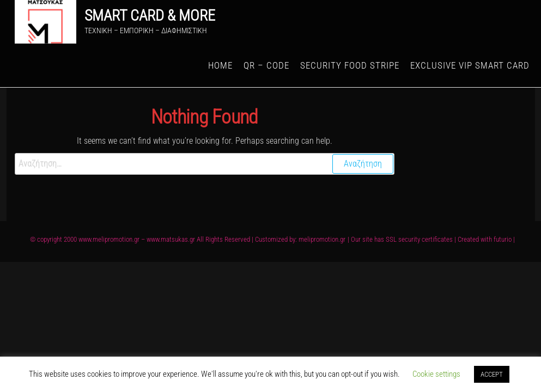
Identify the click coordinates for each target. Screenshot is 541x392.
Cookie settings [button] (436, 374)
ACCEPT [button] (492, 374)
